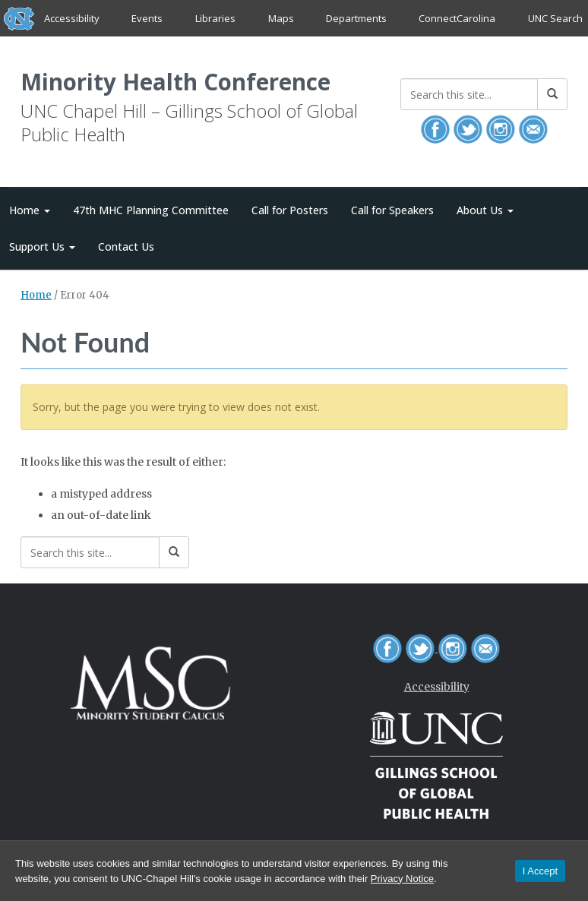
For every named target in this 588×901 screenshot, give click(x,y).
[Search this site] (469, 94)
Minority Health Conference (185, 82)
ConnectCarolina (457, 18)
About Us (485, 211)
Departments (356, 18)
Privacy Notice (402, 879)
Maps (280, 18)
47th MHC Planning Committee (151, 211)
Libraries (215, 18)
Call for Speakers (392, 211)
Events (148, 18)
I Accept (540, 871)
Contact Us (126, 247)
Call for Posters (290, 211)
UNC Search (555, 18)
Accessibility (72, 18)
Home (36, 297)
